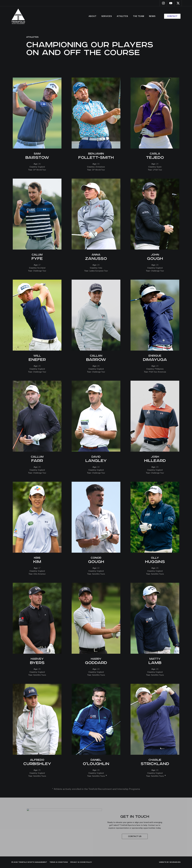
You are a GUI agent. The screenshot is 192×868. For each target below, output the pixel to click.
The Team (139, 16)
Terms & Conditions (59, 862)
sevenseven (175, 862)
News (152, 16)
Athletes (122, 16)
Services (107, 16)
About (93, 16)
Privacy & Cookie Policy (81, 862)
